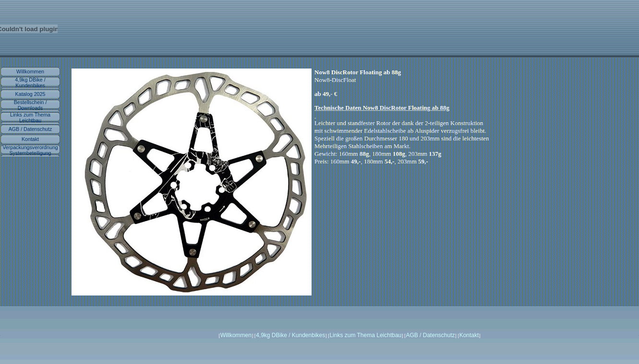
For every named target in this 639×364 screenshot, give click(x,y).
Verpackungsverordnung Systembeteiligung (30, 150)
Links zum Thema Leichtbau (30, 117)
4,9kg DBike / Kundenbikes (30, 82)
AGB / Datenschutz (30, 129)
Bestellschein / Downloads (30, 105)
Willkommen (30, 71)
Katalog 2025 (30, 94)
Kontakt (30, 139)
